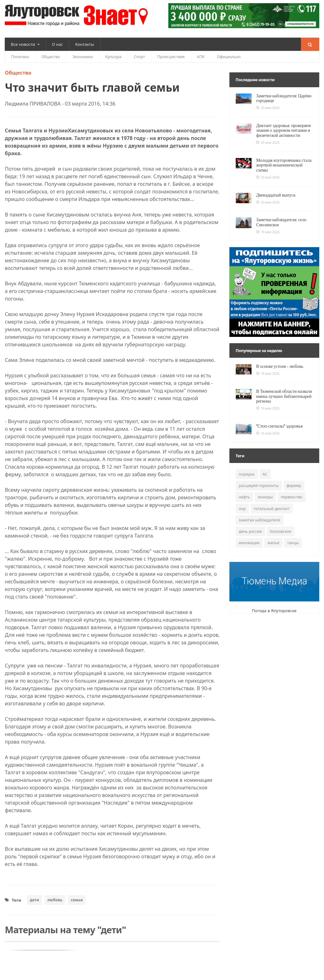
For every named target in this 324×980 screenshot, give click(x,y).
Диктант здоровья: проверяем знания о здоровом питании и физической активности (282, 130)
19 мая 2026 (268, 227)
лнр (242, 504)
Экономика (83, 57)
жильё (273, 538)
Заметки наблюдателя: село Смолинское (280, 217)
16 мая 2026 (268, 404)
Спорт (139, 57)
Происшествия (171, 57)
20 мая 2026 (268, 108)
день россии (250, 526)
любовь (55, 900)
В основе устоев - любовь (278, 362)
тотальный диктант (271, 504)
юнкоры (265, 492)
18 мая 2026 (268, 369)
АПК (201, 57)
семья (76, 900)
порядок (247, 469)
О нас (57, 44)
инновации (249, 538)
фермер (293, 481)
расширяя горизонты (259, 481)
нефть (244, 492)
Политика (20, 57)
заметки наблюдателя (259, 515)
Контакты (85, 44)
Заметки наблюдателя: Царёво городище (282, 98)
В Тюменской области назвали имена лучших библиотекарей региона (283, 391)
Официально (229, 57)
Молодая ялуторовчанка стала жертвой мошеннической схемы (284, 163)
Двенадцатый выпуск (275, 190)
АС (265, 469)
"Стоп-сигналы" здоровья (278, 421)
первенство (291, 492)
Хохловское (280, 526)
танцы (292, 538)
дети (34, 900)
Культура (113, 57)
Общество (51, 57)
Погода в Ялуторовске (274, 606)
